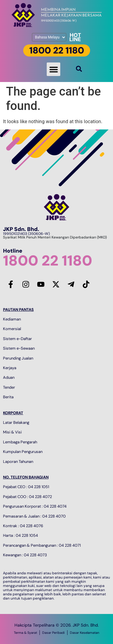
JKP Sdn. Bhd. (21, 229)
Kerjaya (10, 368)
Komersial (12, 329)
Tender (9, 387)
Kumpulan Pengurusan (23, 452)
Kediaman (12, 319)
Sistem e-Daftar (17, 339)
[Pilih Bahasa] (49, 37)
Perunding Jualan (18, 358)
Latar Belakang (16, 422)
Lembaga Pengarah (20, 442)
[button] (53, 69)
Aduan (9, 377)
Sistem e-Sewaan (19, 348)
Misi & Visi (12, 432)
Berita (8, 397)
